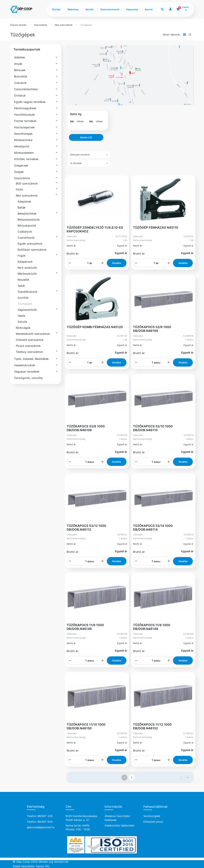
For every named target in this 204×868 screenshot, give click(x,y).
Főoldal (56, 9)
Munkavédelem (24, 153)
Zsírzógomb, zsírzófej (28, 378)
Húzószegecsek (24, 127)
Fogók (22, 256)
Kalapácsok (25, 262)
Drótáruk (20, 96)
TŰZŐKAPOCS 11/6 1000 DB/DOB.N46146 (85, 627)
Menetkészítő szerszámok (33, 334)
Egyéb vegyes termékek (30, 102)
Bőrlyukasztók (27, 226)
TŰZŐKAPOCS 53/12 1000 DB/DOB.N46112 (86, 528)
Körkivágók (23, 328)
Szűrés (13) (86, 137)
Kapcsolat (132, 9)
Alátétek (20, 57)
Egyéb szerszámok (30, 244)
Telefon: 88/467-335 (40, 816)
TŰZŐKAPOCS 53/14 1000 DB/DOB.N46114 (153, 528)
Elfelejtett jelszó (153, 822)
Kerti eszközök (27, 268)
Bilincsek (20, 70)
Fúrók (19, 189)
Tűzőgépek (86, 25)
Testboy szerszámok (29, 352)
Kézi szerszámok (64, 25)
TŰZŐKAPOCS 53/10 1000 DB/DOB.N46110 (153, 428)
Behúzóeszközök (29, 220)
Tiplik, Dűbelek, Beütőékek (31, 359)
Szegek (19, 172)
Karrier (149, 9)
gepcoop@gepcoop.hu (41, 827)
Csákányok (25, 232)
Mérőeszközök (27, 274)
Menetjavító (22, 146)
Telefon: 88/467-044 (40, 822)
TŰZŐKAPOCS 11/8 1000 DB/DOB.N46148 (152, 627)
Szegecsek (21, 165)
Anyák (18, 64)
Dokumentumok (110, 9)
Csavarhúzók (26, 238)
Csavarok (20, 83)
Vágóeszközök (27, 310)
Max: (91, 121)
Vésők (22, 316)
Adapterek (24, 201)
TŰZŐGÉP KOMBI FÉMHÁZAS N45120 (95, 327)
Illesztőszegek (23, 134)
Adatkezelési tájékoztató (119, 825)
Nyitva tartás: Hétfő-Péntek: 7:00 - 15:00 (78, 827)
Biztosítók (21, 76)
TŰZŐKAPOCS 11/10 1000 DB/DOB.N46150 (86, 726)
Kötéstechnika (23, 140)
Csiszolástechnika (26, 89)
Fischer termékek (25, 121)
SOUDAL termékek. (27, 159)
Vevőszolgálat (152, 816)
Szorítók (23, 298)
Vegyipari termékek (27, 372)
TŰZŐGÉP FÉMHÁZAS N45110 (156, 228)
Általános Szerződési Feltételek (117, 818)
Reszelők (23, 280)
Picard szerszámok (28, 346)
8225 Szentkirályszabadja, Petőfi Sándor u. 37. (82, 818)
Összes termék (18, 25)
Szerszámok (41, 25)
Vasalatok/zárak (25, 365)
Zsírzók (22, 322)
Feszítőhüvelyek (25, 115)
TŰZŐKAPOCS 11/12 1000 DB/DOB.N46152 (152, 726)
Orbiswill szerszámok (30, 340)
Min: (72, 121)
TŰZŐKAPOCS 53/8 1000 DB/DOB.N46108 (86, 428)
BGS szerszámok (27, 183)
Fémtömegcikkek (25, 108)
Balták (22, 208)
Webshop (73, 9)
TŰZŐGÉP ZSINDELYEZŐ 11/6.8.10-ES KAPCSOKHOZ (95, 229)
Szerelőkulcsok (27, 292)
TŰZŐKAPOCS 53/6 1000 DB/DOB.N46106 (152, 329)
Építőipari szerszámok (32, 250)
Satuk (21, 286)
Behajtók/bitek (27, 214)
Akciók (90, 9)
